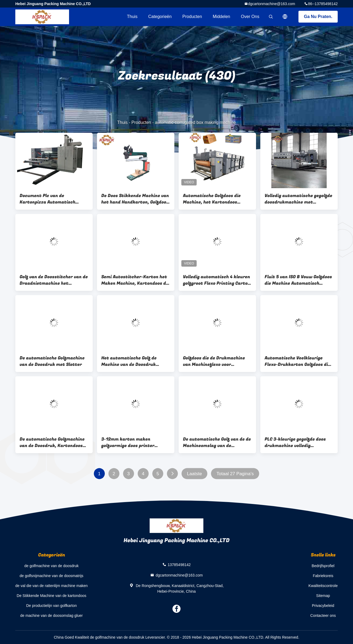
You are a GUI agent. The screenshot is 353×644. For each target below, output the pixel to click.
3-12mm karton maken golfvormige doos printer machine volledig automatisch (134, 442)
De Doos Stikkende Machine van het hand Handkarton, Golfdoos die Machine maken (135, 199)
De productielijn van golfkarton (51, 606)
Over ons (250, 17)
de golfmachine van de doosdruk (51, 566)
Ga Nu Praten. (318, 17)
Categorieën (160, 17)
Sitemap (323, 596)
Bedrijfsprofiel (323, 566)
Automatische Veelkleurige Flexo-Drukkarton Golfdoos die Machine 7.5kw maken (298, 361)
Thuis (132, 17)
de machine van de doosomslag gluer (51, 616)
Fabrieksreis (323, 576)
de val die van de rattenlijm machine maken (51, 586)
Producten (192, 17)
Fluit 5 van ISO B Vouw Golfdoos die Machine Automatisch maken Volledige (298, 280)
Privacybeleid (323, 606)
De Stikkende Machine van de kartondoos (51, 596)
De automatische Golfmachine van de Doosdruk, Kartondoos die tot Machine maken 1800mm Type (52, 442)
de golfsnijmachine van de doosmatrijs (51, 576)
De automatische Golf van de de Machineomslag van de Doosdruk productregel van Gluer (217, 442)
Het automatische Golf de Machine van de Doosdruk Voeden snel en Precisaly (129, 361)
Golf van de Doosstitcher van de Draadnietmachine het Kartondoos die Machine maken (54, 280)
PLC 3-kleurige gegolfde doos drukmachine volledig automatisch (295, 442)
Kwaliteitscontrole (323, 586)
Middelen (221, 17)
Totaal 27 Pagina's (235, 474)
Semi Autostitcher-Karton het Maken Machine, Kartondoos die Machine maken (136, 280)
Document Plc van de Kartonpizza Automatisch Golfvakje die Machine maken (51, 199)
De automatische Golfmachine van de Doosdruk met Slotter (52, 361)
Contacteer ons (323, 616)
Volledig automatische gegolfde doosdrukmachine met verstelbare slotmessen (298, 199)
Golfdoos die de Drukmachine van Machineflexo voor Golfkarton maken (214, 361)
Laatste (194, 474)
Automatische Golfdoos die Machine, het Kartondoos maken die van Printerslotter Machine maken (215, 199)
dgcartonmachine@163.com (271, 4)
